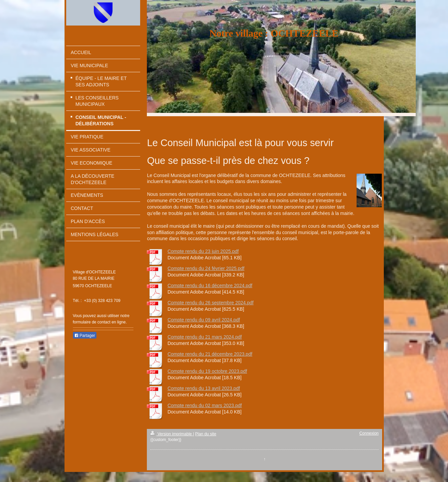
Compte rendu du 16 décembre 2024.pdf (210, 286)
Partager (85, 336)
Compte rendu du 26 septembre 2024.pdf (210, 303)
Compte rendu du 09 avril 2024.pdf (204, 320)
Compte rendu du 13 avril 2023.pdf (204, 388)
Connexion (369, 433)
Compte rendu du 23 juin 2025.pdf (203, 251)
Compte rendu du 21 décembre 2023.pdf (210, 354)
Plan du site (206, 434)
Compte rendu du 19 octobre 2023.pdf (207, 371)
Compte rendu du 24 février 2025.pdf (206, 268)
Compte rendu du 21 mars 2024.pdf (205, 337)
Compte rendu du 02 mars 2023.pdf (205, 405)
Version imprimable (172, 434)
